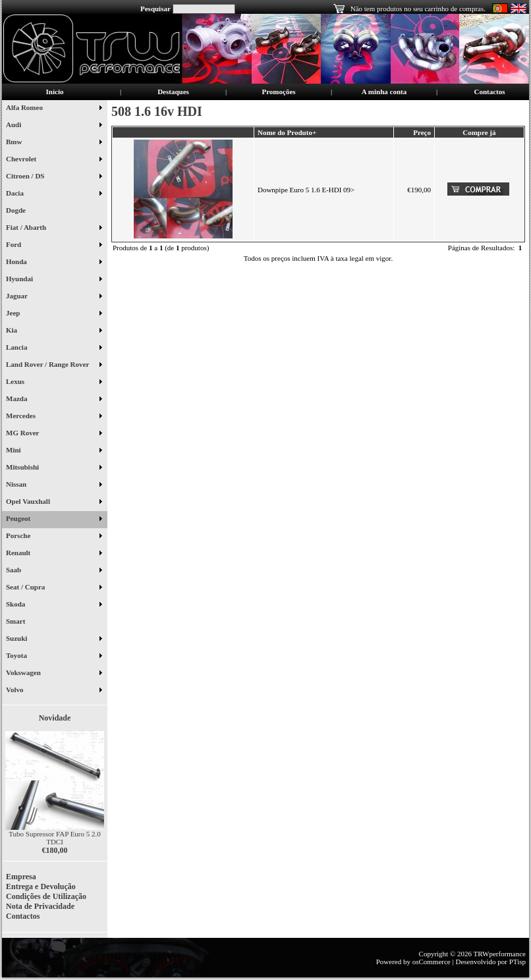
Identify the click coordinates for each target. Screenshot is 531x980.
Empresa (21, 877)
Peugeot (54, 520)
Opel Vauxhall (54, 503)
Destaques (173, 92)
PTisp (517, 962)
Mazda (54, 400)
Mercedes (54, 417)
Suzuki (54, 640)
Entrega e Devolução (41, 886)
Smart (21, 622)
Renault (54, 554)
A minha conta (384, 92)
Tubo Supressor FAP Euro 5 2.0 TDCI (55, 838)
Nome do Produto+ (287, 132)
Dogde (21, 211)
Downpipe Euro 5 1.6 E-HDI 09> (306, 190)
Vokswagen (54, 674)
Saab (54, 571)
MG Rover (54, 434)
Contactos (489, 92)
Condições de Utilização (46, 896)
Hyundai (54, 280)
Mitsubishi (54, 468)
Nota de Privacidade (40, 906)
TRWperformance (500, 954)
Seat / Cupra (54, 588)
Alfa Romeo (54, 109)
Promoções (278, 92)
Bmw (54, 143)
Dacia (54, 194)
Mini (54, 451)
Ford (54, 246)
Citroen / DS (54, 177)
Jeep (54, 314)
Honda (54, 263)
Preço (422, 132)
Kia (54, 331)
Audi (54, 126)
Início (55, 92)
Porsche (54, 537)
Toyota (54, 657)
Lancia (54, 348)
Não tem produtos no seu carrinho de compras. (418, 9)
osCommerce (432, 962)
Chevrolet (54, 160)
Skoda (54, 605)
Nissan (54, 485)
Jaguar (54, 297)
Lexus (54, 383)
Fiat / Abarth (54, 229)
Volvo (54, 691)
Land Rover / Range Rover (54, 366)
